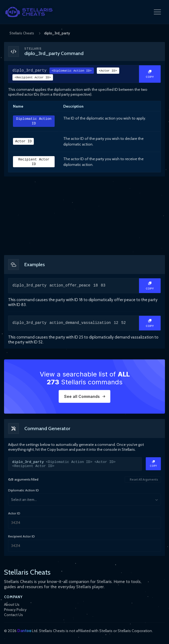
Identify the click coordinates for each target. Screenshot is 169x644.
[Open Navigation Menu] (157, 12)
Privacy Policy (15, 610)
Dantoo (24, 631)
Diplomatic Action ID (34, 122)
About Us (12, 604)
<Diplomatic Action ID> (72, 71)
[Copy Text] (150, 74)
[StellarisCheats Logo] (29, 12)
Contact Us (14, 615)
